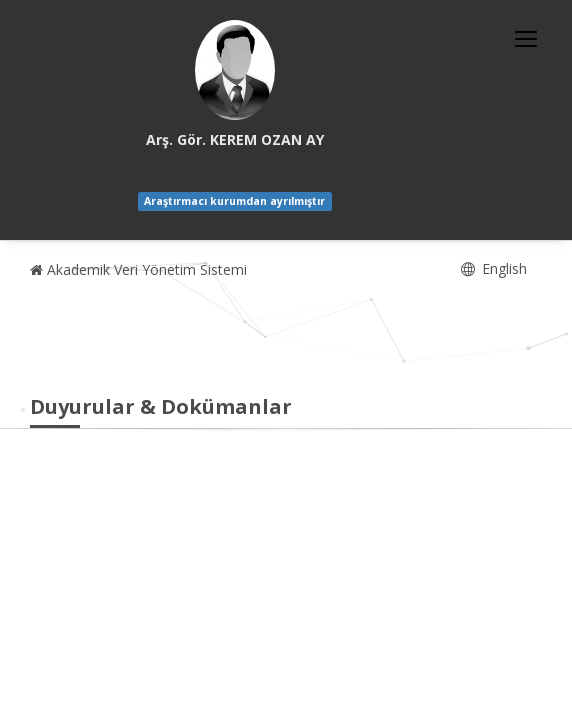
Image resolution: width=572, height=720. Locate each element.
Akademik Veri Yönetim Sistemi (138, 269)
